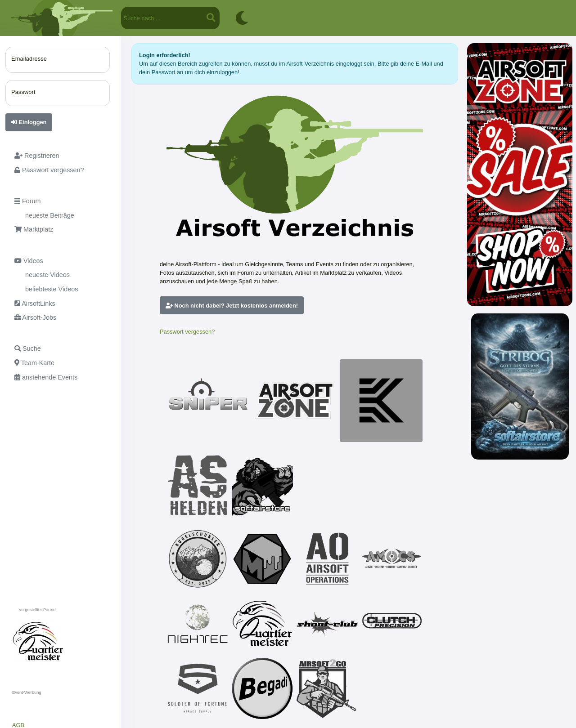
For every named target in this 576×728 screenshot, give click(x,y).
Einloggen (29, 122)
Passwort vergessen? (187, 332)
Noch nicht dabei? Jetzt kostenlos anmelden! (232, 306)
